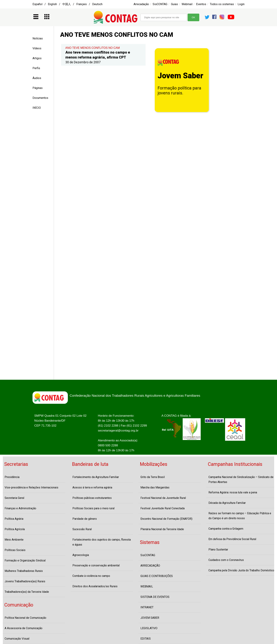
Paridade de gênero (85, 519)
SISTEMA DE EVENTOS (155, 597)
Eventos (201, 4)
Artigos (37, 58)
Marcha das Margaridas (155, 487)
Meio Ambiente (14, 540)
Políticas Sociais (15, 550)
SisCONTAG (160, 4)
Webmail (187, 4)
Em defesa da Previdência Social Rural (232, 539)
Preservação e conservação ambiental (96, 565)
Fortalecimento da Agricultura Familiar (96, 477)
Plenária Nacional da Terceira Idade (162, 529)
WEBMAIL (147, 586)
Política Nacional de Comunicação (25, 618)
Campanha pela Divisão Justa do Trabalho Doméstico (241, 570)
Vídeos (37, 48)
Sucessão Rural (82, 529)
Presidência (12, 477)
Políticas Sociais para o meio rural (93, 508)
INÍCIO (37, 108)
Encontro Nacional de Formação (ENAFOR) (166, 519)
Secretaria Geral (14, 498)
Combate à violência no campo (91, 576)
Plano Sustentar (218, 550)
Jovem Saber (180, 76)
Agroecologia (81, 555)
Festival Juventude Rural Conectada (163, 508)
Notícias (38, 38)
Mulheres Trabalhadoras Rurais (24, 571)
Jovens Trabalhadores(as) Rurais (25, 581)
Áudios (37, 78)
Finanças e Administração (20, 508)
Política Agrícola (15, 529)
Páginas (38, 88)
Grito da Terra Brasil (153, 477)
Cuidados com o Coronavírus (226, 560)
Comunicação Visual (17, 639)
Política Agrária (14, 519)
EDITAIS (146, 639)
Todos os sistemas (222, 4)
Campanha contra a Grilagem (226, 529)
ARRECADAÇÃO (150, 566)
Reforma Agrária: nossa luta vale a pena (233, 492)
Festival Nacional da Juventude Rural (163, 498)
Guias (174, 4)
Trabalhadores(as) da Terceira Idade (27, 592)
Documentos (40, 98)
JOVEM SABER (150, 618)
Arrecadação (141, 4)
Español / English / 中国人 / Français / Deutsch (67, 4)
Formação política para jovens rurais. (179, 91)
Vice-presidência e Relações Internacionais (31, 487)
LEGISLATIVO (149, 628)
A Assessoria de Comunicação (23, 628)
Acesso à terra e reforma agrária (92, 487)
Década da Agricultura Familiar (227, 503)
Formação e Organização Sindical (25, 560)
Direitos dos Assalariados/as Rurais (95, 586)
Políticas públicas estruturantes (92, 498)
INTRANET (147, 607)
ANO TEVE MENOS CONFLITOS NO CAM (93, 48)
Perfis (36, 68)
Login (241, 4)
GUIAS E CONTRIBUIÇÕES (157, 576)
